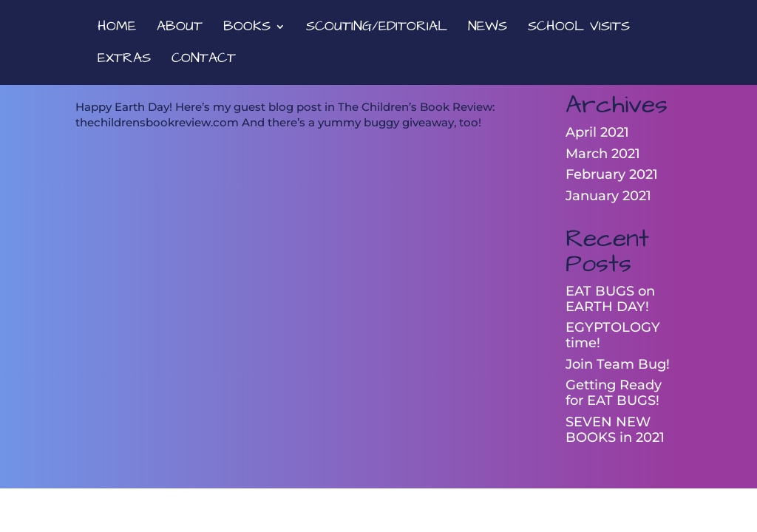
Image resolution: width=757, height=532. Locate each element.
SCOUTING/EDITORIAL (377, 29)
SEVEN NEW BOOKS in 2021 (615, 430)
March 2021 (603, 154)
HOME (117, 29)
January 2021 (608, 196)
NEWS (488, 29)
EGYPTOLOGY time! (613, 335)
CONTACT (204, 61)
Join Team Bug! (618, 364)
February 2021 (612, 174)
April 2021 (597, 132)
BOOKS (247, 29)
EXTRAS (124, 61)
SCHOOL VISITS (579, 29)
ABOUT (180, 29)
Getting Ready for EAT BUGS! (614, 393)
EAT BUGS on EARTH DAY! (610, 299)
